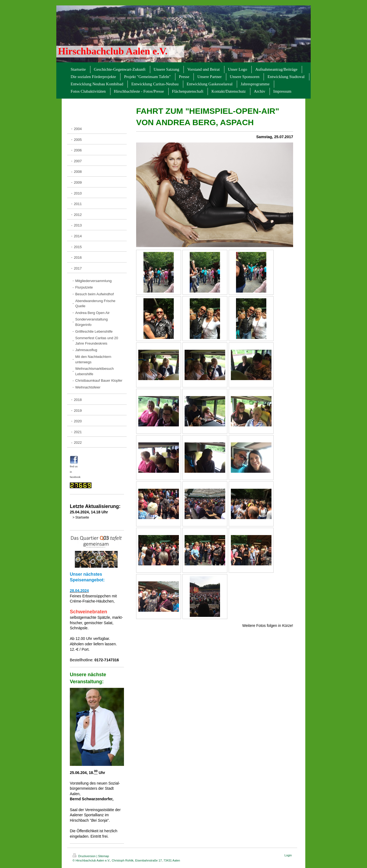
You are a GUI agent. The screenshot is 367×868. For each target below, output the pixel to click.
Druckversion (84, 856)
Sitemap (103, 856)
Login (288, 855)
